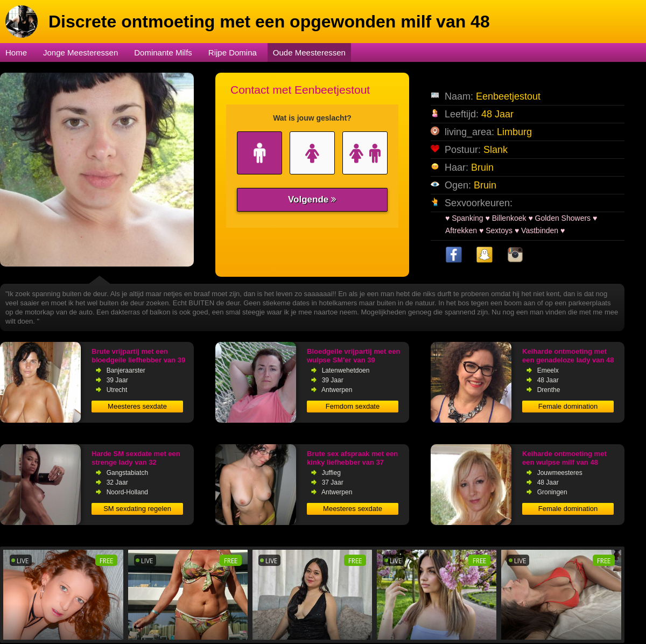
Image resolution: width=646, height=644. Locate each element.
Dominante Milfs (163, 52)
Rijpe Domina (233, 52)
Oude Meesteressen (309, 52)
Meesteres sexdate (137, 406)
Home (16, 52)
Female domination (568, 406)
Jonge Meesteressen (80, 52)
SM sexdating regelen (137, 509)
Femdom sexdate (353, 406)
